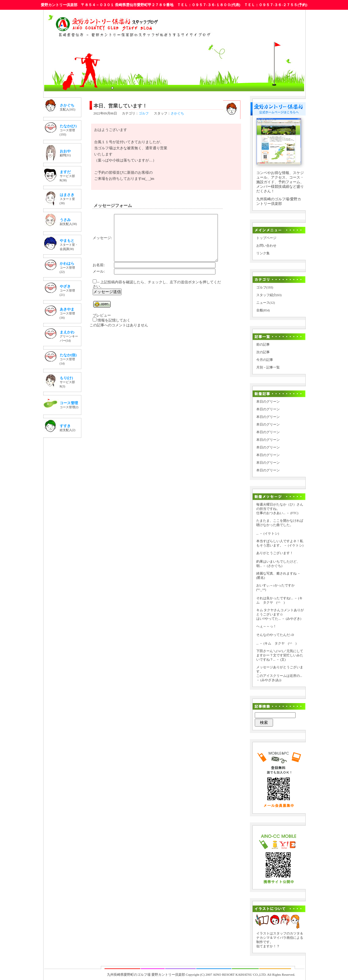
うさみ (65, 220)
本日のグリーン (268, 402)
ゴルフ (144, 113)
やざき (65, 286)
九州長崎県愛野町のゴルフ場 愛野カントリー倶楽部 (146, 975)
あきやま (67, 309)
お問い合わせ (266, 246)
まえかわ (67, 332)
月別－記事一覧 (268, 367)
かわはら (67, 263)
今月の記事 (265, 360)
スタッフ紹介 (266, 295)
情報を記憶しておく (114, 329)
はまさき (67, 195)
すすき (65, 426)
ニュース (263, 303)
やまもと (67, 241)
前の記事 (263, 345)
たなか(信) (68, 355)
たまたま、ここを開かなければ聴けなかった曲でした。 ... (280, 527)
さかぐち (67, 105)
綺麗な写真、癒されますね (276, 573)
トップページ (266, 238)
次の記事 (263, 352)
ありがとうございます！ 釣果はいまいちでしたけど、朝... (278, 559)
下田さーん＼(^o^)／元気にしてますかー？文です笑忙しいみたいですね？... (280, 655)
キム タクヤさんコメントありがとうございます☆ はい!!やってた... (280, 614)
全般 (260, 310)
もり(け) (66, 378)
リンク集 (263, 253)
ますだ (65, 172)
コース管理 (69, 403)
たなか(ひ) (68, 126)
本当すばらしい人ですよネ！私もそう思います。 (280, 543)
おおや (65, 151)
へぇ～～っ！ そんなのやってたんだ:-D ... (275, 635)
